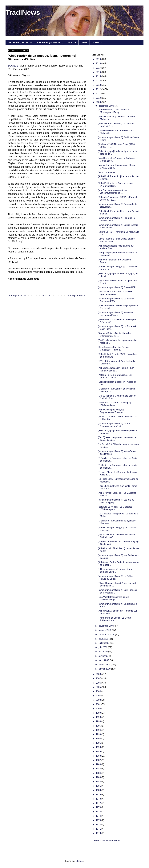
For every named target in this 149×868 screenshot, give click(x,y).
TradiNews (23, 13)
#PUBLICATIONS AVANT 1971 (108, 841)
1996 (99, 721)
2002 (99, 700)
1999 (99, 713)
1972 (99, 825)
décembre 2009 (107, 106)
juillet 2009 (104, 643)
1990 (99, 747)
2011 (99, 94)
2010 (99, 98)
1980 (99, 790)
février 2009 (105, 664)
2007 (99, 678)
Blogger (79, 861)
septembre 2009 (107, 634)
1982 (99, 782)
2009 (99, 102)
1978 (99, 799)
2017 (99, 68)
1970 (99, 833)
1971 (99, 829)
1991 (99, 743)
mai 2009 (103, 652)
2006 (99, 683)
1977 (99, 803)
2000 (99, 709)
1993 (99, 734)
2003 (99, 696)
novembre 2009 (107, 626)
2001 (99, 704)
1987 (99, 760)
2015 (99, 76)
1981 (99, 786)
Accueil (47, 296)
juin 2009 (103, 647)
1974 (99, 816)
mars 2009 (104, 660)
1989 (99, 752)
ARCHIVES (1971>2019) (20, 42)
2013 (99, 85)
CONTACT (97, 42)
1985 (99, 769)
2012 (99, 89)
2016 (99, 72)
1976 (99, 807)
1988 (99, 756)
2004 (99, 691)
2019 (99, 59)
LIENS (84, 42)
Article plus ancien (76, 296)
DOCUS (72, 42)
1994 (99, 730)
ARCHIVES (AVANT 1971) (50, 42)
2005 (99, 687)
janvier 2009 (105, 669)
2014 (99, 81)
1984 (99, 773)
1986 (99, 764)
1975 (99, 812)
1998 (99, 717)
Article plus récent (17, 296)
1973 (99, 820)
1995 (99, 726)
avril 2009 (104, 656)
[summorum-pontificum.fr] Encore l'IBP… (118, 287)
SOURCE (13, 66)
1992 (99, 739)
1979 (99, 795)
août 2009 (104, 639)
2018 (99, 63)
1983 (99, 777)
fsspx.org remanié (107, 172)
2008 (99, 674)
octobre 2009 (105, 630)
